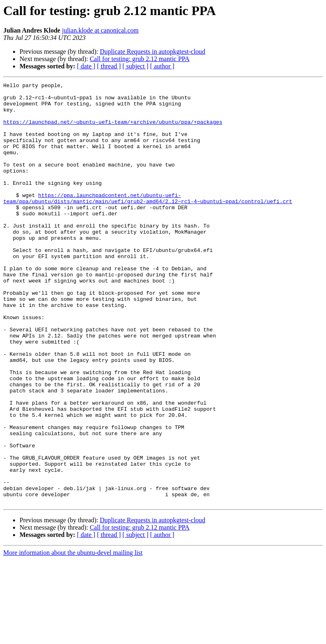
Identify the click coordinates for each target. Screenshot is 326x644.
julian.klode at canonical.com (100, 30)
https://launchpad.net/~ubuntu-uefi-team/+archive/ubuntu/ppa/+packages (113, 130)
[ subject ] (136, 66)
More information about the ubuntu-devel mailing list (73, 637)
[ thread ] (109, 66)
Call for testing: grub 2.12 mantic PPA (139, 59)
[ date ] (86, 66)
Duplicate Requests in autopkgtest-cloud (152, 51)
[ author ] (162, 66)
